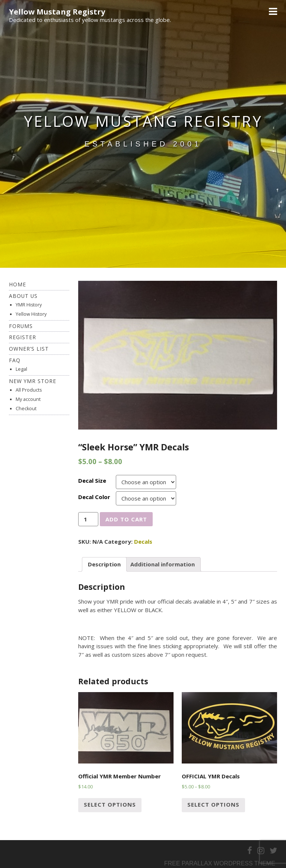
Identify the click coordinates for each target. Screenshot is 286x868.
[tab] (104, 565)
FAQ (15, 360)
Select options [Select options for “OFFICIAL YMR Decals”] (213, 804)
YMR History (29, 305)
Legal (21, 369)
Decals (143, 541)
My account (28, 399)
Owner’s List (29, 349)
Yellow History (31, 314)
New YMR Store (33, 381)
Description (104, 564)
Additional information (163, 564)
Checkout (26, 409)
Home (18, 284)
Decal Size (92, 480)
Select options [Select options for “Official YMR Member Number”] (110, 804)
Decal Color (94, 497)
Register (23, 337)
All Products (29, 390)
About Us (23, 296)
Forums (21, 326)
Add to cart (126, 519)
